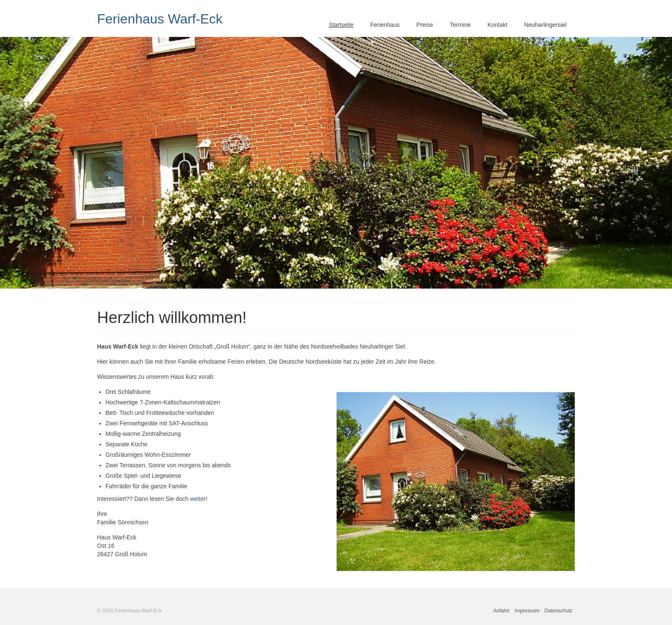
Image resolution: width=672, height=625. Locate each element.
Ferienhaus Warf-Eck (160, 19)
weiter (198, 499)
